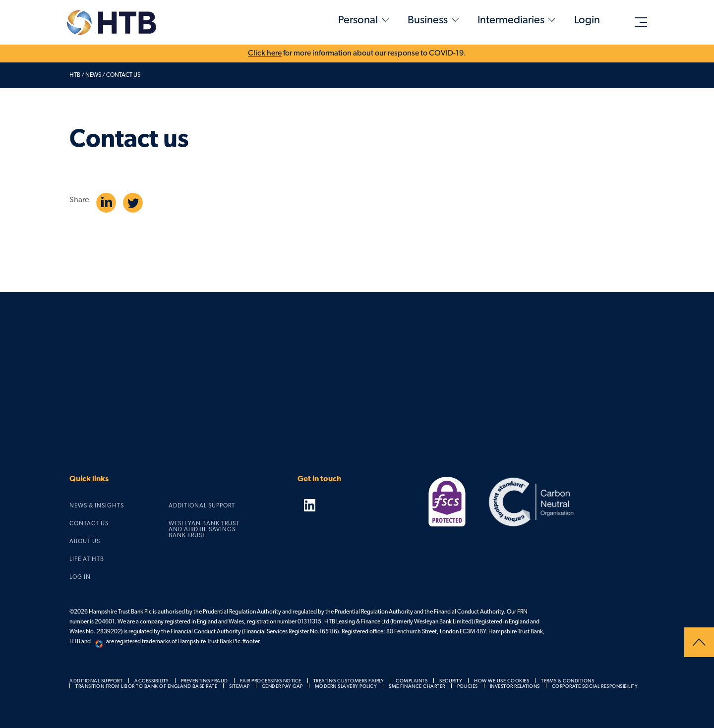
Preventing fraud (205, 681)
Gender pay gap (282, 687)
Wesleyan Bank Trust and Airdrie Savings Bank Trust (204, 530)
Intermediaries (511, 21)
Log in (80, 577)
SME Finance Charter (417, 687)
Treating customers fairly (349, 681)
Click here (265, 54)
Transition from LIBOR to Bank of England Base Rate (146, 687)
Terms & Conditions (567, 681)
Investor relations (515, 687)
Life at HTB (87, 560)
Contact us (89, 524)
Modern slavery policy (346, 687)
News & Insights (97, 506)
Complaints (412, 681)
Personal (358, 21)
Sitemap (239, 687)
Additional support (202, 506)
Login (587, 21)
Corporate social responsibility (595, 687)
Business (428, 21)
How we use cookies (502, 681)
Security (451, 681)
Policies (468, 687)
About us (85, 542)
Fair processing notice (271, 681)
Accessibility (152, 681)
